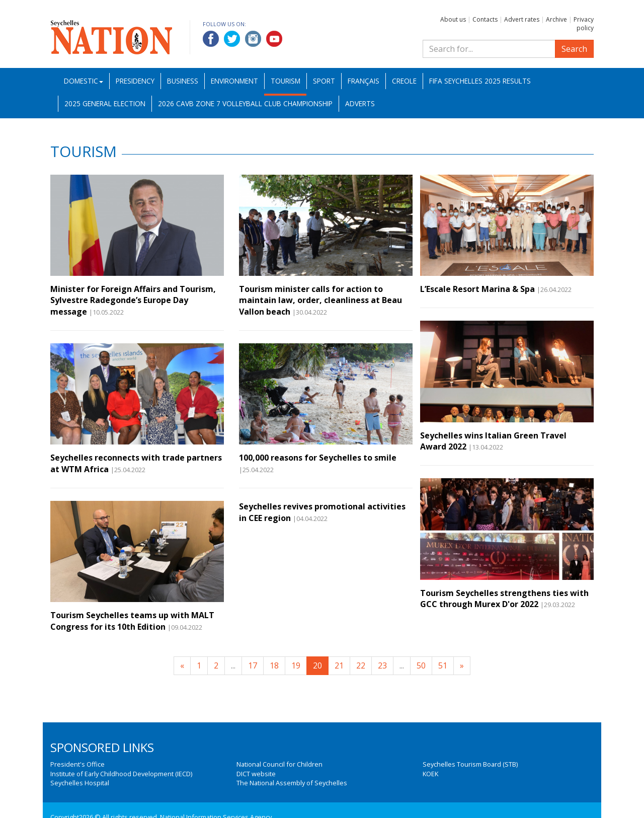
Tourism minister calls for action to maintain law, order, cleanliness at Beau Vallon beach (320, 300)
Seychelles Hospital (80, 783)
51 (443, 665)
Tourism (286, 81)
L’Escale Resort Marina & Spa (477, 289)
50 (421, 665)
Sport (324, 81)
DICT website (256, 774)
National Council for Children (279, 764)
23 (382, 665)
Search (574, 49)
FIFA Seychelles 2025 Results (480, 81)
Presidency (135, 81)
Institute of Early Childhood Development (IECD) (121, 774)
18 (274, 665)
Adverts (360, 103)
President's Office (77, 764)
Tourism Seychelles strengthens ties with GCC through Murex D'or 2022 (504, 599)
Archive (556, 19)
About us (453, 19)
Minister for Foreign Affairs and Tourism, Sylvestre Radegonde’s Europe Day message (133, 300)
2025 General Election (105, 103)
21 (339, 665)
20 (317, 665)
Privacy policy (584, 24)
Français (364, 81)
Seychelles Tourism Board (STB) (470, 764)
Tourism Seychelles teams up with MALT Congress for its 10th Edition (132, 621)
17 (253, 665)
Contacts (485, 19)
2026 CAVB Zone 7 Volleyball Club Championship (245, 103)
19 (296, 665)
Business (183, 81)
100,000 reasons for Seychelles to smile (318, 458)
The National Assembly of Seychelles (292, 783)
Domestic (84, 81)
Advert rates (522, 19)
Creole (404, 81)
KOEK (430, 774)
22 (361, 665)
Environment (234, 81)
